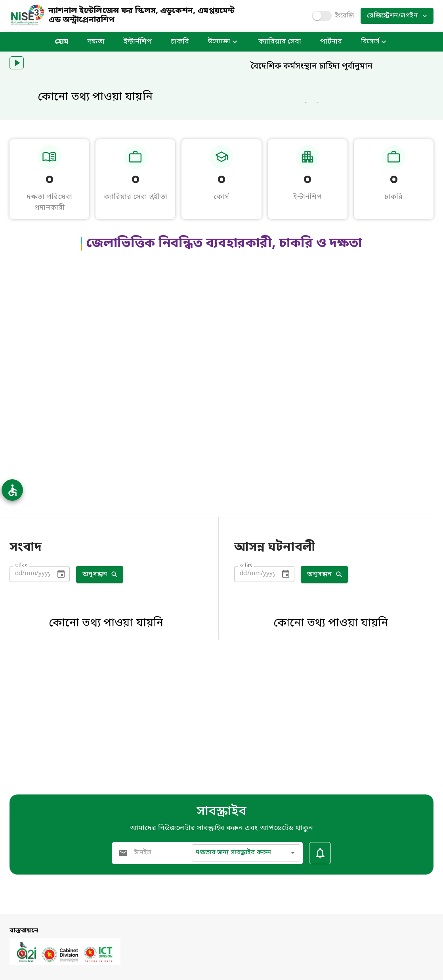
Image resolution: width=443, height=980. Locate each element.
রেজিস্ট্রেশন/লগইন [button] (397, 16)
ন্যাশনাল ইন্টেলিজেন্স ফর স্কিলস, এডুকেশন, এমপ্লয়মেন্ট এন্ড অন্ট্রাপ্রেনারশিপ (141, 16)
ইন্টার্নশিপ (138, 42)
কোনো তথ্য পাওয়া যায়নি (95, 98)
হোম (61, 42)
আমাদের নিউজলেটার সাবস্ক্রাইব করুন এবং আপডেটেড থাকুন (221, 828)
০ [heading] (50, 293)
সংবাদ (26, 661)
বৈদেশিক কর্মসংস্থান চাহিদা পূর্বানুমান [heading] (312, 67)
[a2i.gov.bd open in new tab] (65, 964)
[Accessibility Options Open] (12, 490)
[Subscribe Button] (320, 853)
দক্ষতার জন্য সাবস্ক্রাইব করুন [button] (233, 853)
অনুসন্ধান (100, 687)
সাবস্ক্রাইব (222, 812)
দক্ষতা (96, 42)
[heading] (312, 142)
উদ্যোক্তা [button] (224, 42)
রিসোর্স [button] (375, 42)
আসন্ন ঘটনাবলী (275, 661)
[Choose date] (61, 687)
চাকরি (180, 42)
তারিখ (22, 679)
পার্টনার (331, 42)
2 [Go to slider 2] (318, 230)
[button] (17, 63)
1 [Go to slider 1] (306, 230)
